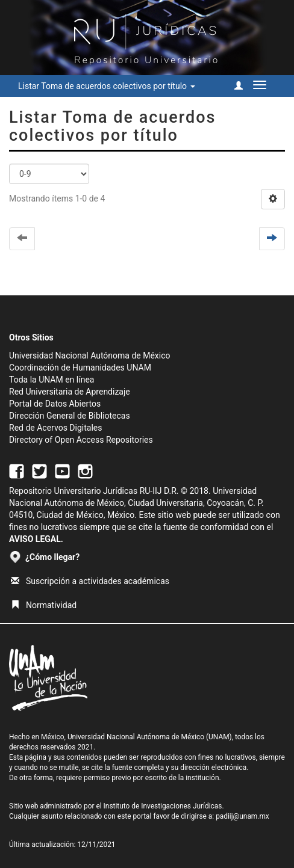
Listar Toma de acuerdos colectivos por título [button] (107, 86)
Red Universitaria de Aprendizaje (70, 392)
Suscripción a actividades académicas (90, 581)
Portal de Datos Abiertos (55, 404)
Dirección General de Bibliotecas (70, 416)
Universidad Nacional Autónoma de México (90, 356)
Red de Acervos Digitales (55, 428)
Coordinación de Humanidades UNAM (80, 368)
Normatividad (44, 605)
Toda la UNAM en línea (52, 380)
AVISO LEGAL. (36, 539)
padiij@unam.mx (242, 816)
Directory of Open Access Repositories (81, 440)
